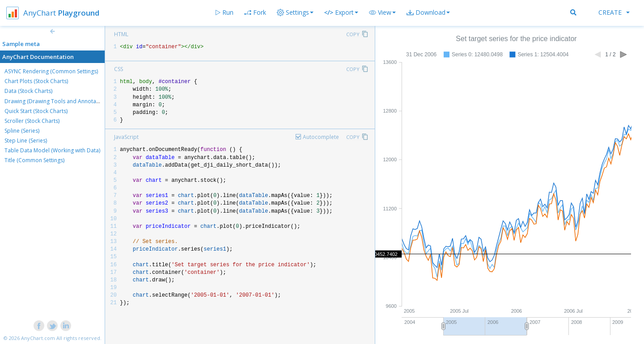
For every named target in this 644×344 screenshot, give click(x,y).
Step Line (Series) (26, 141)
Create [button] (614, 12)
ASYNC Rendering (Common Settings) (51, 71)
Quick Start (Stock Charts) (36, 111)
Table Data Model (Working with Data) (52, 150)
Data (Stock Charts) (28, 91)
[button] (382, 13)
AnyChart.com (38, 338)
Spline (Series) (22, 131)
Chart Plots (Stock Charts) (36, 81)
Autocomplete (321, 137)
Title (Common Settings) (34, 160)
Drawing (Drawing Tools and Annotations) (57, 101)
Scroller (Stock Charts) (32, 121)
